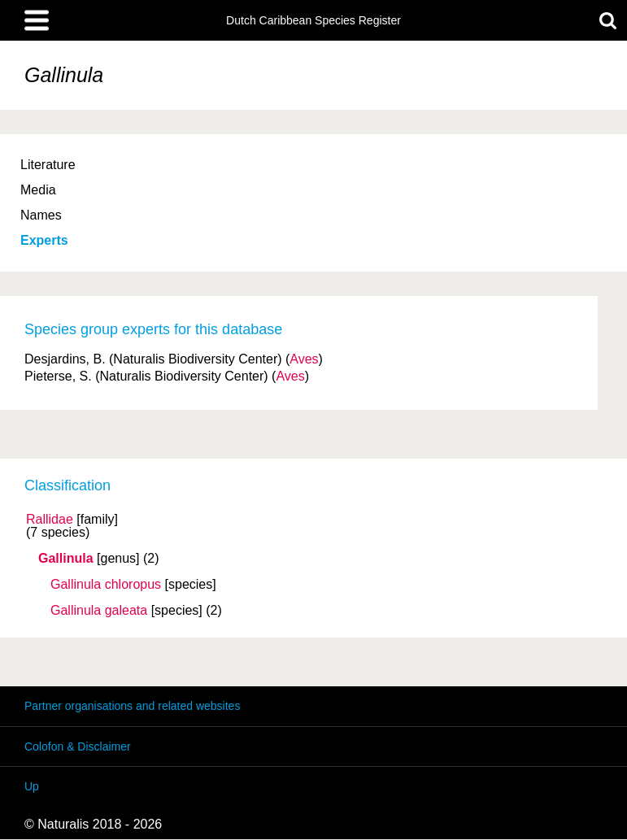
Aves (304, 359)
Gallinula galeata (99, 611)
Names (41, 215)
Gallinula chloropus (106, 585)
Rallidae (50, 520)
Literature (48, 165)
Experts (44, 240)
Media (38, 190)
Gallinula (66, 559)
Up (32, 786)
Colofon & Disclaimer (78, 746)
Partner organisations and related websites (132, 706)
